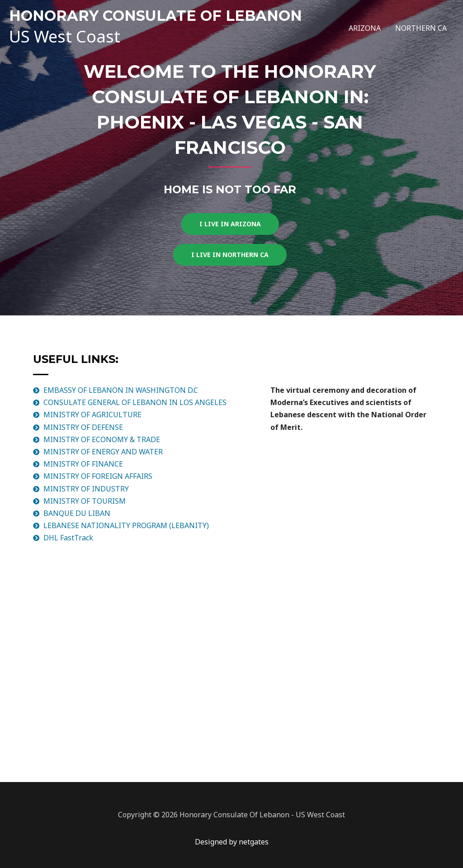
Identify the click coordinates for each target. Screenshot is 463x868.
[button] (230, 224)
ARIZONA (365, 28)
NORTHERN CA (421, 28)
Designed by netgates (232, 842)
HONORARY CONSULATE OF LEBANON (156, 16)
